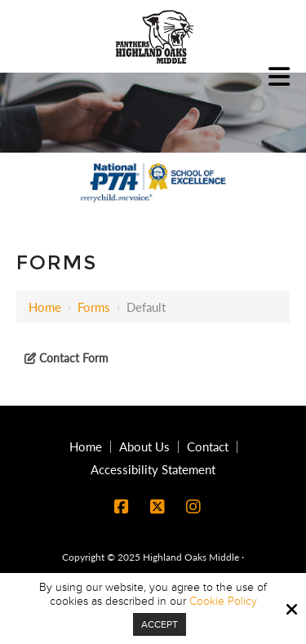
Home (45, 307)
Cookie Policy (223, 601)
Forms (94, 307)
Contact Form (72, 358)
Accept (160, 624)
